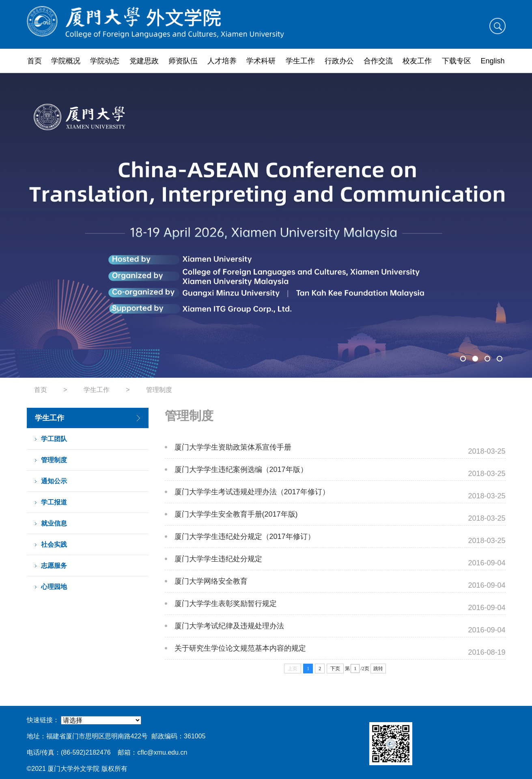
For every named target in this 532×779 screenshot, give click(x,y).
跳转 (378, 669)
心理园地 (54, 587)
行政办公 (339, 61)
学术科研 (261, 61)
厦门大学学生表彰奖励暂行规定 (226, 604)
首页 (34, 61)
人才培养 (222, 61)
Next (495, 225)
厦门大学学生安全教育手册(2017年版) (236, 514)
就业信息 (54, 523)
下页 (335, 669)
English (493, 61)
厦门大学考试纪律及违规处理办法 (229, 626)
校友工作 (417, 61)
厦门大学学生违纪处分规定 (218, 559)
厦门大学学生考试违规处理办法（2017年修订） (252, 492)
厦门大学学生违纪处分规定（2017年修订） (245, 537)
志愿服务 (54, 566)
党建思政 (144, 61)
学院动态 (105, 61)
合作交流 (378, 61)
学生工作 (300, 61)
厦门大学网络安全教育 (211, 581)
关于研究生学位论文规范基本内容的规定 (240, 648)
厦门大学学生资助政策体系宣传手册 (233, 447)
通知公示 (54, 481)
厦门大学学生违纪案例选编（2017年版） (241, 470)
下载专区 (457, 61)
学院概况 (66, 61)
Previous (38, 225)
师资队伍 (183, 61)
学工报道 (54, 502)
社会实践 (54, 544)
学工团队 (54, 439)
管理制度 (159, 390)
